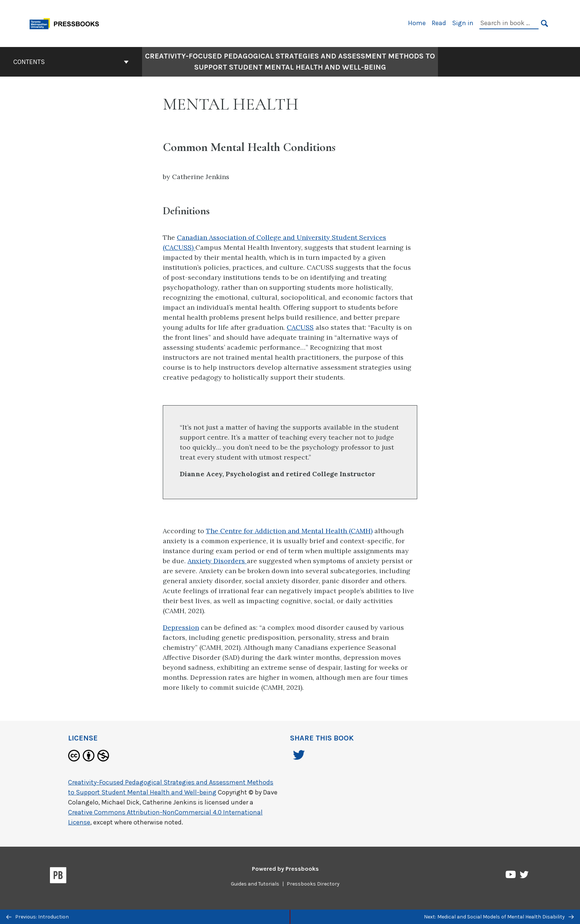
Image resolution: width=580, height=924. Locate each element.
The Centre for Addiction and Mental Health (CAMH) (289, 531)
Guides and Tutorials (255, 884)
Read (439, 23)
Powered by (285, 869)
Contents (71, 62)
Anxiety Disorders (217, 561)
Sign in (463, 23)
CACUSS (300, 327)
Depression (181, 627)
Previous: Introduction (38, 917)
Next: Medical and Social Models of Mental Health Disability (499, 917)
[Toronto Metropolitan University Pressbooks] (67, 23)
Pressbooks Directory (313, 884)
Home (417, 23)
